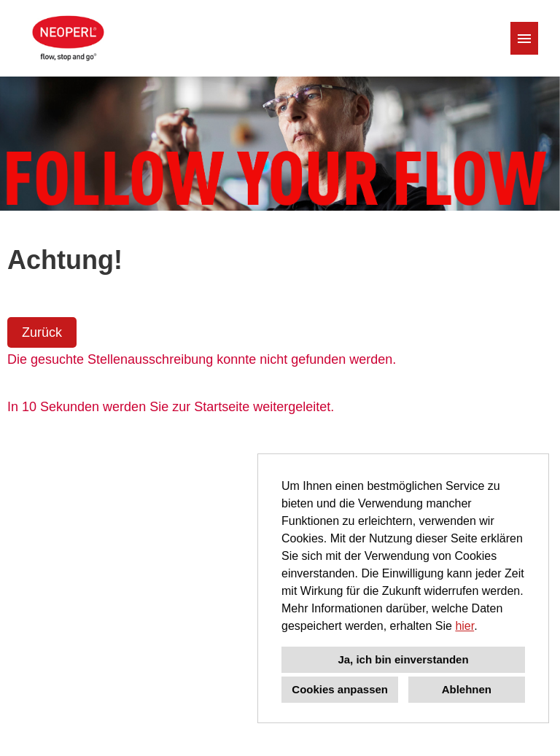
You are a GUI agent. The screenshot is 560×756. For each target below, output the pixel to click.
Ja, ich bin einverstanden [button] (403, 659)
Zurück (42, 332)
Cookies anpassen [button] (340, 689)
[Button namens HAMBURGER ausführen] (524, 38)
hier (464, 626)
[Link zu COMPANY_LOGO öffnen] (67, 38)
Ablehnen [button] (467, 689)
